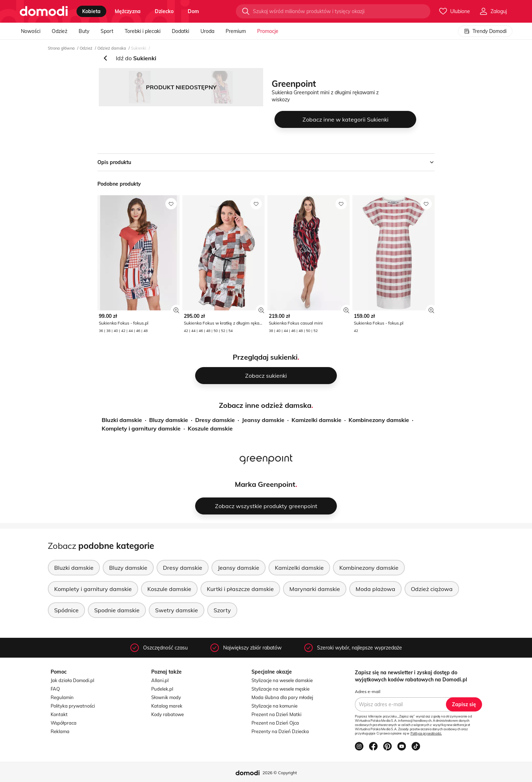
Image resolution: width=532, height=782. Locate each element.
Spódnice (66, 610)
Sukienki (139, 48)
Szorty (222, 610)
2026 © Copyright (280, 773)
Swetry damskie (177, 610)
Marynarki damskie (315, 589)
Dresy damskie (215, 420)
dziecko (164, 11)
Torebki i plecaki (143, 31)
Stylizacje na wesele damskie (282, 680)
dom (193, 11)
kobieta (91, 11)
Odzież (60, 31)
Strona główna (61, 48)
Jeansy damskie (263, 420)
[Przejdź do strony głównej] (44, 11)
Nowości (31, 31)
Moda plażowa (375, 589)
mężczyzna (128, 11)
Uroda (207, 31)
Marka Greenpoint (265, 484)
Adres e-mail (368, 691)
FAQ (55, 689)
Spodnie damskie (117, 610)
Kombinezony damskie (379, 420)
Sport (107, 31)
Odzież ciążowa (432, 589)
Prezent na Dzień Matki (276, 714)
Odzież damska (112, 48)
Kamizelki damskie (316, 420)
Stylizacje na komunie (275, 706)
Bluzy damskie (169, 420)
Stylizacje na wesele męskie (281, 689)
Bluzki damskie (122, 420)
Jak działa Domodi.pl (72, 680)
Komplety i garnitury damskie (141, 428)
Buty (84, 31)
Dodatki (180, 31)
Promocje (268, 31)
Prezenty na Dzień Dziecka (280, 731)
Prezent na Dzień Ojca (275, 723)
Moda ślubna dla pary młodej (282, 697)
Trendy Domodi (485, 31)
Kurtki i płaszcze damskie (240, 589)
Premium (236, 31)
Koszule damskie (210, 428)
